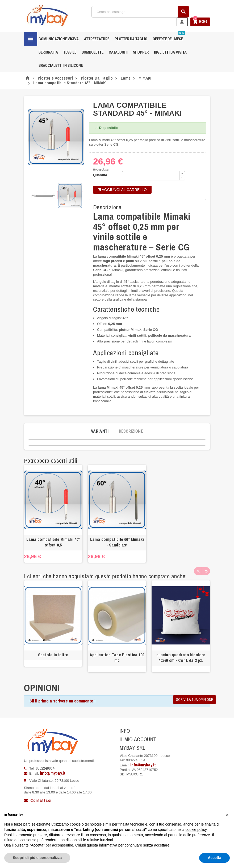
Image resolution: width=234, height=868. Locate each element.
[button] (227, 815)
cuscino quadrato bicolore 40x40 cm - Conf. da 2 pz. (181, 657)
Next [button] (206, 571)
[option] (53, 514)
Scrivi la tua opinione (195, 700)
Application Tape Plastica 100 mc (117, 657)
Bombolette (93, 52)
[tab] (100, 431)
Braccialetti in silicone (61, 66)
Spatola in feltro (53, 655)
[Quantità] (151, 176)
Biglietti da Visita (170, 52)
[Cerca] (140, 12)
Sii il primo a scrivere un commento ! (62, 701)
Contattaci (38, 800)
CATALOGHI (118, 52)
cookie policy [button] (196, 830)
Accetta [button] (214, 858)
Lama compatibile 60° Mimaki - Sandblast (117, 542)
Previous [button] (198, 571)
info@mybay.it (53, 773)
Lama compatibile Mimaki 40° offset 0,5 (53, 542)
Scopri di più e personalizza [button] (37, 858)
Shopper (141, 52)
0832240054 (45, 768)
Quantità (100, 175)
